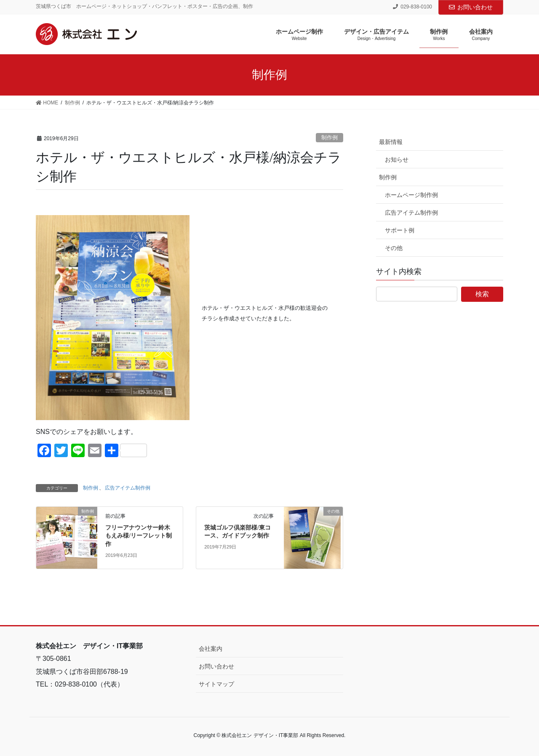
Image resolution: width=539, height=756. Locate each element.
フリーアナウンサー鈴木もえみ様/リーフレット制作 (139, 536)
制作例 (330, 137)
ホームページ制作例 (411, 195)
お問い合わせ (471, 7)
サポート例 (400, 230)
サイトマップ (216, 684)
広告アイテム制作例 (128, 488)
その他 (394, 248)
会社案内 (211, 649)
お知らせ (397, 160)
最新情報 (391, 142)
